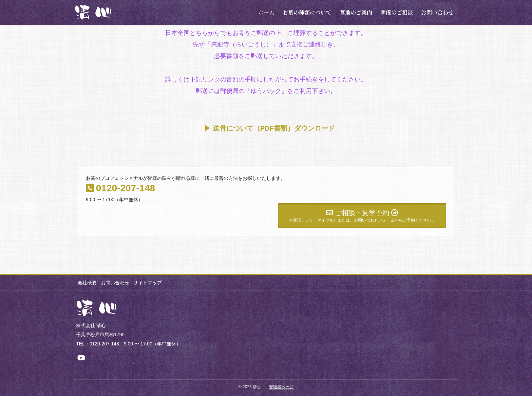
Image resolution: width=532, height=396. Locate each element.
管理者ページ (281, 387)
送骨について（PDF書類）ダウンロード (274, 128)
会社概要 (87, 283)
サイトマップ (150, 283)
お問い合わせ (116, 283)
